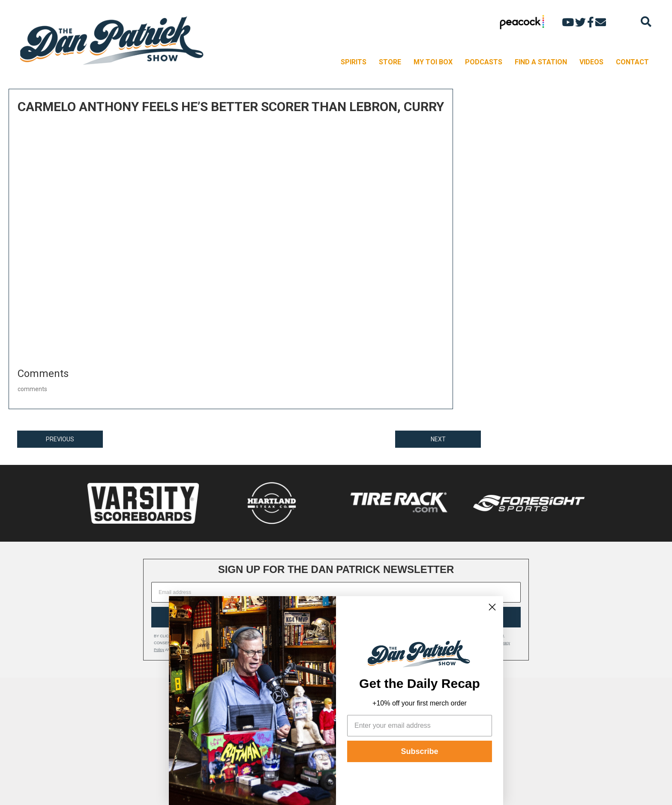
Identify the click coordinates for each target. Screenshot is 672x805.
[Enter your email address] (420, 726)
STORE (390, 62)
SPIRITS (354, 62)
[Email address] (336, 592)
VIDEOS (591, 62)
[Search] (646, 22)
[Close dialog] (492, 607)
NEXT (438, 439)
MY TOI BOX (433, 62)
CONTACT (632, 62)
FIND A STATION (541, 62)
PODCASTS (484, 62)
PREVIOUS (60, 439)
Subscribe (419, 751)
